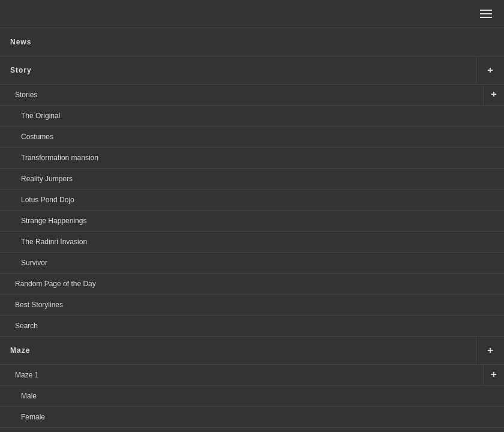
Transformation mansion (60, 158)
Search (26, 326)
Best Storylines (39, 305)
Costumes (37, 137)
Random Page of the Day (55, 284)
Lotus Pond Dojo (48, 200)
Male (29, 396)
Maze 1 (27, 375)
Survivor (34, 263)
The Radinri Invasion (54, 242)
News (21, 42)
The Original (40, 116)
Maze (20, 350)
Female (33, 417)
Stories (26, 95)
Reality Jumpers (47, 179)
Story (21, 70)
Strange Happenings (54, 221)
